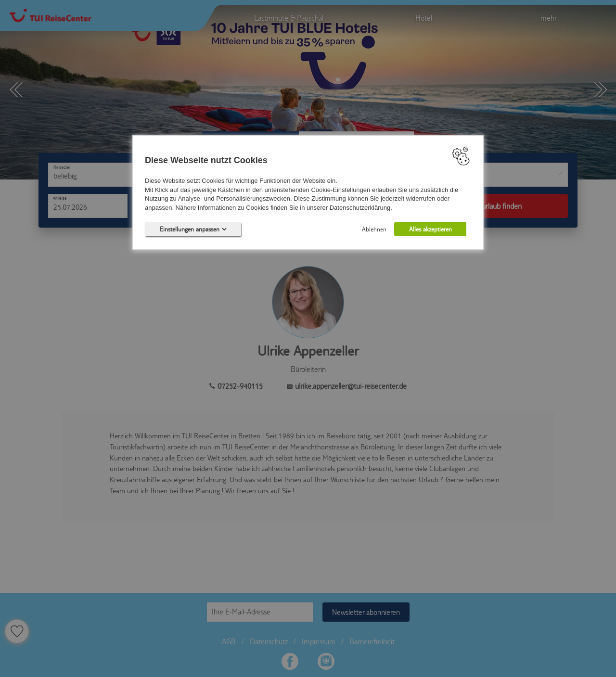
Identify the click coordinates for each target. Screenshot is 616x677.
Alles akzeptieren (430, 230)
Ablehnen (374, 230)
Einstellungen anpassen (193, 230)
